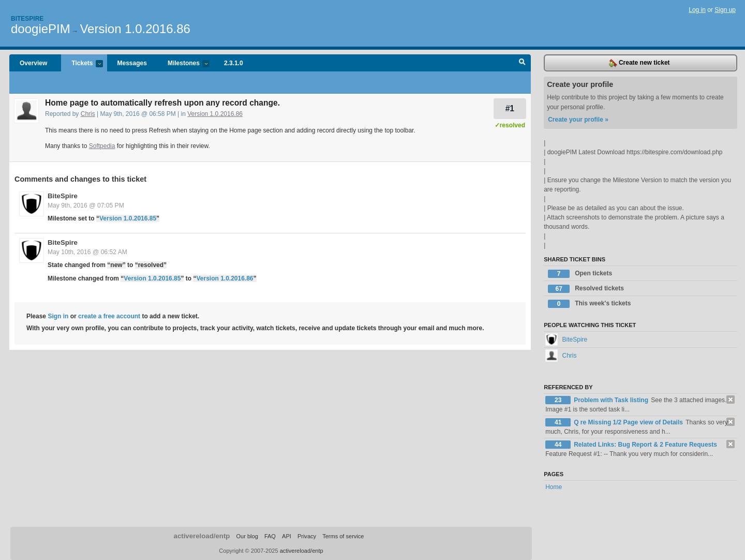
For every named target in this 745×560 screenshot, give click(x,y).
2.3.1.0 (234, 63)
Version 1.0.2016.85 (128, 218)
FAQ (270, 536)
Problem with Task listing (612, 400)
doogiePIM (41, 29)
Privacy (307, 536)
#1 (510, 108)
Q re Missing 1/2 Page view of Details (629, 422)
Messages (132, 63)
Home (554, 487)
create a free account (109, 316)
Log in (697, 10)
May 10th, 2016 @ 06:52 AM (87, 252)
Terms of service (343, 536)
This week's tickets (589, 304)
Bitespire (27, 19)
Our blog (247, 536)
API (287, 536)
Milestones (183, 64)
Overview (33, 63)
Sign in (58, 316)
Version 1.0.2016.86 (135, 29)
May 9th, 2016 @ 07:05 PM (86, 205)
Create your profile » (578, 120)
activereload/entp (202, 536)
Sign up (725, 10)
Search (522, 63)
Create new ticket (639, 63)
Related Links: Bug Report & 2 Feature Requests (645, 445)
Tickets (82, 64)
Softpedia (102, 146)
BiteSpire (63, 196)
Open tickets (580, 274)
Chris (88, 114)
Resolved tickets (586, 289)
